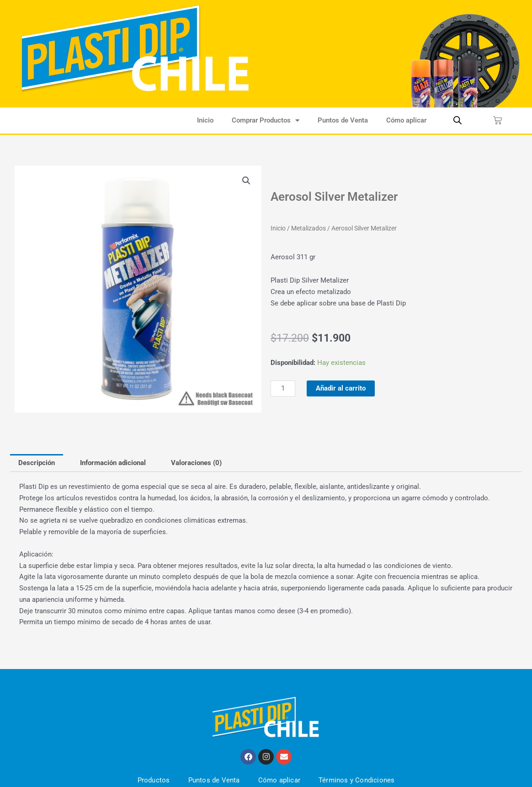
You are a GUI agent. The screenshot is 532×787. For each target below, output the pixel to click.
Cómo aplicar (406, 120)
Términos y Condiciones (356, 780)
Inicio (205, 120)
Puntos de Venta (343, 120)
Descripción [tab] (37, 463)
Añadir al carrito (341, 388)
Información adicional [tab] (113, 463)
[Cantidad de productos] (283, 388)
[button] (246, 181)
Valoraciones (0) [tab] (196, 463)
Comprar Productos (266, 120)
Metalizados (309, 228)
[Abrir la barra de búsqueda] (458, 120)
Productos (154, 780)
